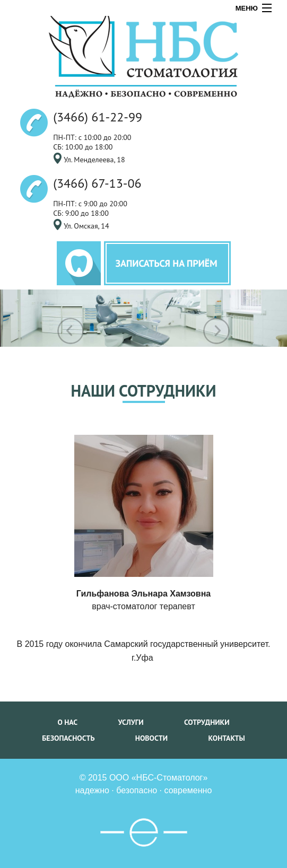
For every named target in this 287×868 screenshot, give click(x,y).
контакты (226, 738)
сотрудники (207, 722)
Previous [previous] (71, 331)
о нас (67, 722)
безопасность (68, 738)
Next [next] (216, 331)
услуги (131, 722)
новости (151, 738)
